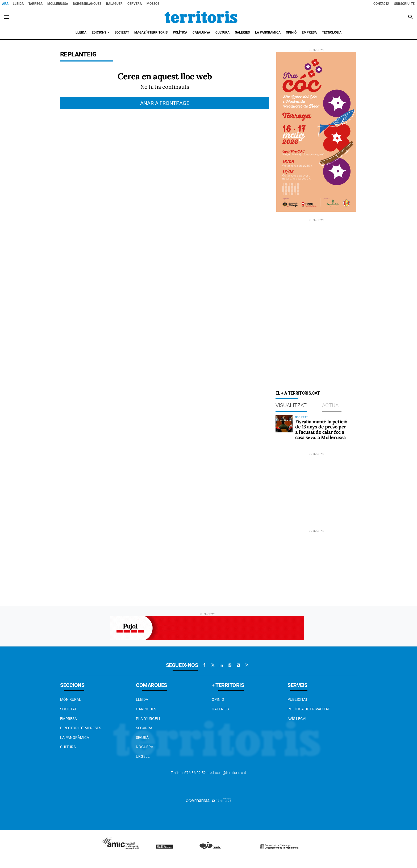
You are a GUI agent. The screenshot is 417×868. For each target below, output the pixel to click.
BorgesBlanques (87, 4)
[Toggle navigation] (6, 17)
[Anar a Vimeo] (238, 665)
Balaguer (114, 4)
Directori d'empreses (81, 728)
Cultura (68, 747)
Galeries (220, 709)
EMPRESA (68, 719)
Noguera (145, 747)
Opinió (218, 699)
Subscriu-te (404, 4)
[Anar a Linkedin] (221, 665)
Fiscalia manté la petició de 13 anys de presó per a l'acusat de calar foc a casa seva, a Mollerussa (321, 429)
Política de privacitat (309, 709)
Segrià (142, 738)
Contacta (381, 4)
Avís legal (297, 719)
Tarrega (36, 4)
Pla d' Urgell (149, 719)
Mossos (153, 4)
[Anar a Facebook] (204, 665)
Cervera (135, 4)
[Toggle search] (411, 17)
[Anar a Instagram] (230, 665)
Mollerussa (58, 4)
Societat (68, 709)
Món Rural (71, 699)
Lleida (18, 4)
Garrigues (146, 709)
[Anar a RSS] (247, 665)
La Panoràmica (75, 738)
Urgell (143, 756)
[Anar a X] (213, 665)
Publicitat (297, 699)
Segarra (144, 728)
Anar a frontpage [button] (165, 103)
